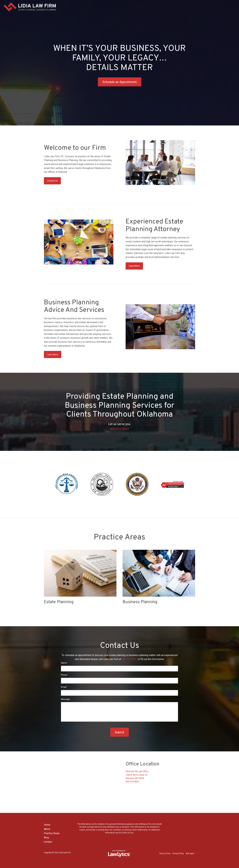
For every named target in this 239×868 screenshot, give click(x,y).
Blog (46, 838)
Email (64, 687)
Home (47, 825)
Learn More (134, 266)
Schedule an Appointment (120, 82)
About (47, 829)
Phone (65, 675)
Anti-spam (190, 854)
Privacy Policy (178, 854)
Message (66, 699)
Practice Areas (52, 833)
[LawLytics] (120, 854)
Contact (48, 842)
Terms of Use (165, 854)
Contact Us (52, 181)
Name (65, 663)
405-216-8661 (120, 429)
